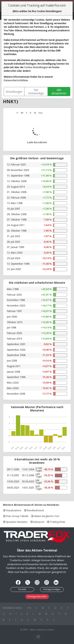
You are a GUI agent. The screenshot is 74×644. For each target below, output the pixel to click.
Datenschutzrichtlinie (16, 80)
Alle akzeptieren (59, 92)
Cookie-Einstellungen (36, 67)
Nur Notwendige (36, 92)
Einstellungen (14, 92)
